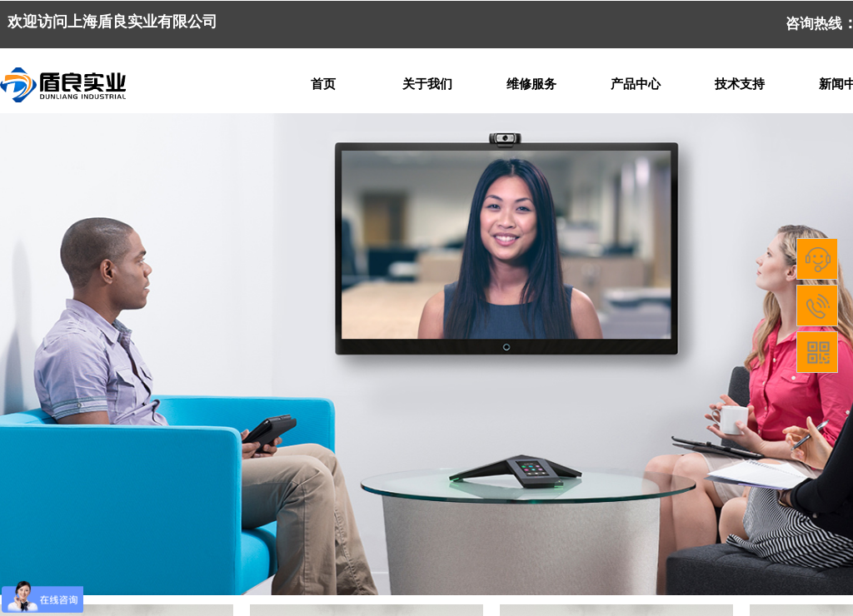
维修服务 (531, 84)
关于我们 (427, 84)
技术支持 (740, 84)
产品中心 (636, 84)
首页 (323, 84)
